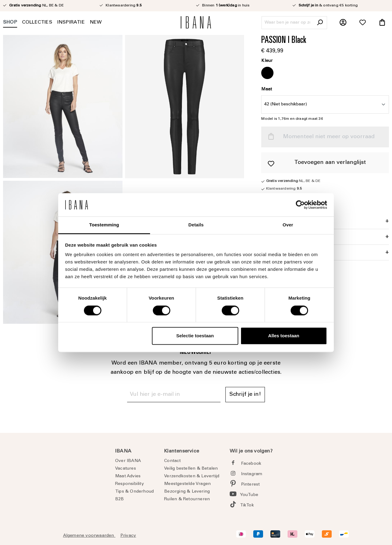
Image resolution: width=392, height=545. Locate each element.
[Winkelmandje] (382, 23)
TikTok (247, 505)
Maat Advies (128, 476)
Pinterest (251, 485)
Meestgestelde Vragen (187, 484)
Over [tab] (288, 225)
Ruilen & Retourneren (187, 499)
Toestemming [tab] (104, 225)
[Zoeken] (320, 23)
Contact (172, 461)
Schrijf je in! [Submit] (245, 395)
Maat (267, 89)
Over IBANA (128, 461)
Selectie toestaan (195, 336)
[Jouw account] (343, 23)
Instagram (252, 474)
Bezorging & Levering (187, 492)
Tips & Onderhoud (134, 492)
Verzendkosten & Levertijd (192, 476)
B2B (120, 499)
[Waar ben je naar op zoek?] (287, 23)
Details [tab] (196, 225)
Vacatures (126, 469)
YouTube (249, 495)
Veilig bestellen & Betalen (191, 469)
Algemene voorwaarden (89, 536)
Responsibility (130, 484)
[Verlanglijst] (363, 23)
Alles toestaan (284, 336)
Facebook (251, 464)
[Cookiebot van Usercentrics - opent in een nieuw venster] (300, 205)
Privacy (128, 536)
